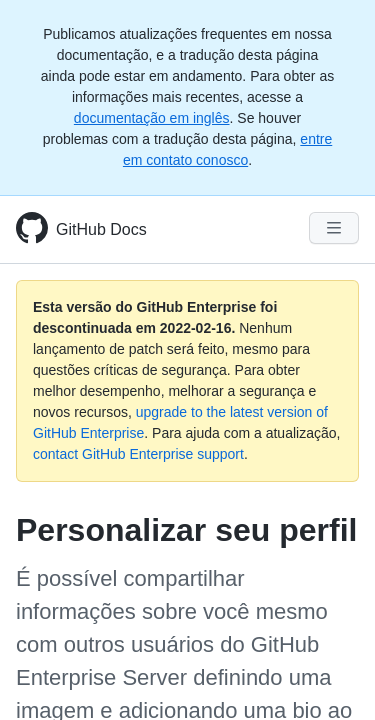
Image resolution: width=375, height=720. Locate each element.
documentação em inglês (152, 118)
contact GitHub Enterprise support (138, 454)
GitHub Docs (101, 229)
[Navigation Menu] (334, 228)
